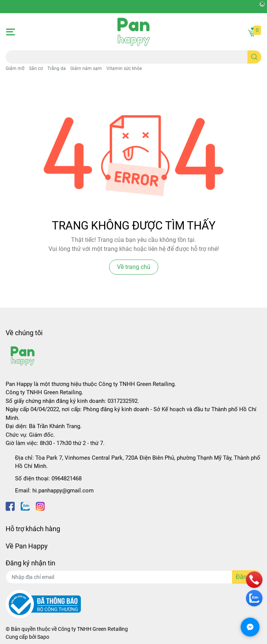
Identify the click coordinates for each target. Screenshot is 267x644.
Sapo (43, 637)
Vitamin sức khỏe (124, 68)
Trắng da (57, 68)
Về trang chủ (134, 267)
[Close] (262, 4)
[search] (254, 57)
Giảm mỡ (15, 68)
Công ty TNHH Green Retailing (93, 629)
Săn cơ (36, 68)
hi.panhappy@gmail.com (63, 491)
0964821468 (67, 478)
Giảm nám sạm (86, 68)
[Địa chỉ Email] (133, 577)
